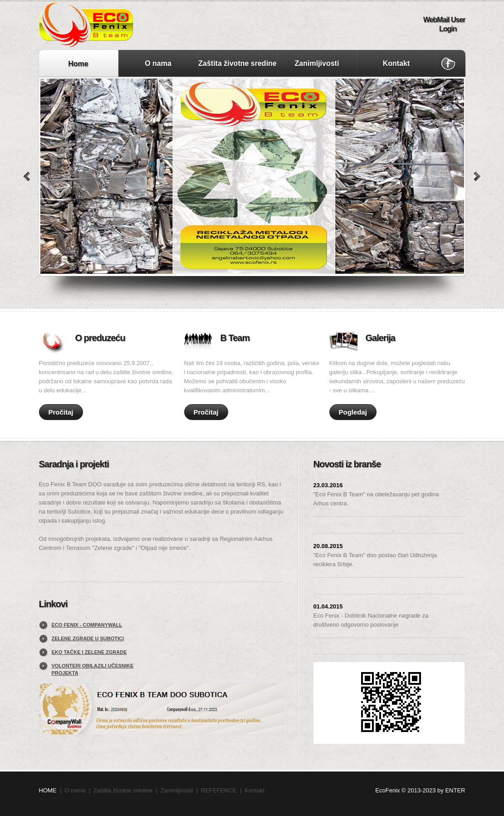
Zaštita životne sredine (237, 63)
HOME (48, 790)
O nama (158, 63)
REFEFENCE (219, 790)
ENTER (455, 790)
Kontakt (396, 63)
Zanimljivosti (317, 63)
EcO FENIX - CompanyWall (87, 625)
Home (78, 64)
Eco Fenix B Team (132, 25)
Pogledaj (353, 412)
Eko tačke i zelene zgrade (89, 652)
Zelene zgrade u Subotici (88, 638)
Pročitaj (61, 412)
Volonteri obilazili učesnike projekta (93, 669)
